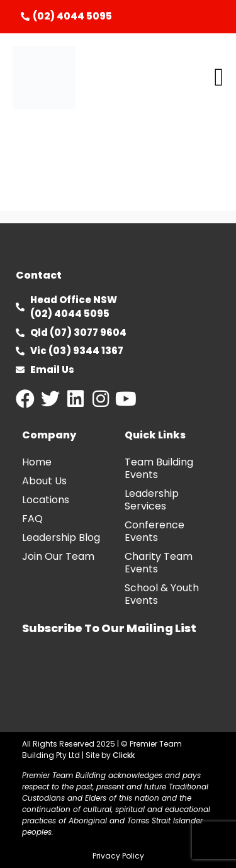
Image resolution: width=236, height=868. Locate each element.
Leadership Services (152, 500)
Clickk (124, 755)
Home (37, 462)
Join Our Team (58, 556)
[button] (219, 77)
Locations (46, 500)
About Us (44, 481)
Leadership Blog (61, 537)
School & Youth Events (162, 594)
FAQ (32, 519)
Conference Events (155, 531)
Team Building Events (159, 468)
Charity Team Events (159, 563)
